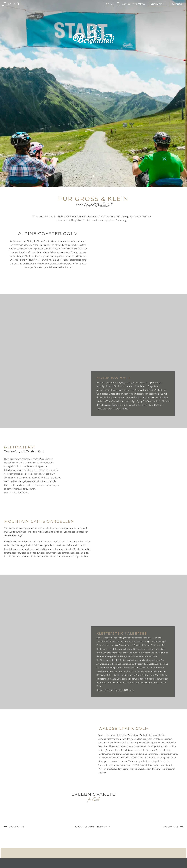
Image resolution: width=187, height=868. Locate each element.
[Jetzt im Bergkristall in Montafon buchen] (177, 4)
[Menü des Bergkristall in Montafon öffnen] (11, 4)
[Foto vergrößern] (48, 275)
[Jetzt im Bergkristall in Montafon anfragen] (157, 4)
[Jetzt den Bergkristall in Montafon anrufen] (131, 4)
